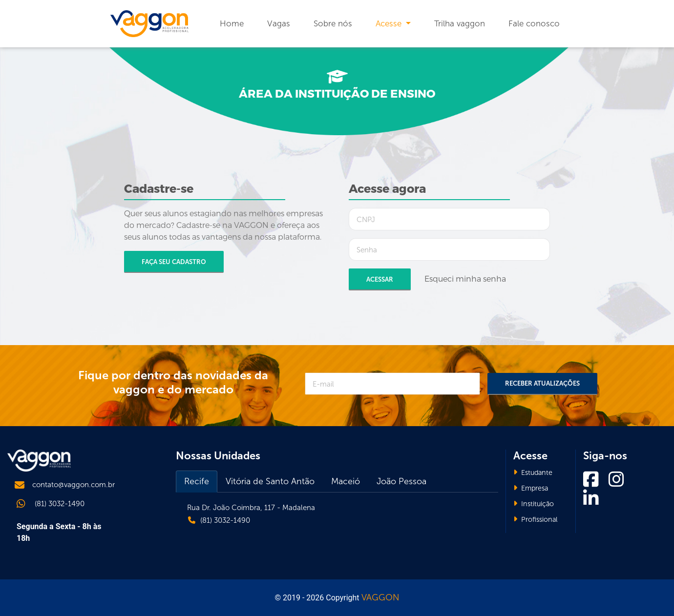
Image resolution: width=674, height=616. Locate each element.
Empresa (531, 488)
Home (232, 23)
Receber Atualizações (542, 383)
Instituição (534, 504)
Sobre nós (333, 23)
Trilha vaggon (460, 23)
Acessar (380, 279)
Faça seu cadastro (174, 262)
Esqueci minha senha (465, 279)
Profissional (536, 519)
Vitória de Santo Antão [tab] (270, 481)
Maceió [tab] (346, 481)
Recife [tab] (197, 481)
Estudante (533, 472)
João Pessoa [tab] (401, 481)
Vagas (279, 23)
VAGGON (380, 597)
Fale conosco (534, 23)
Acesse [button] (390, 23)
